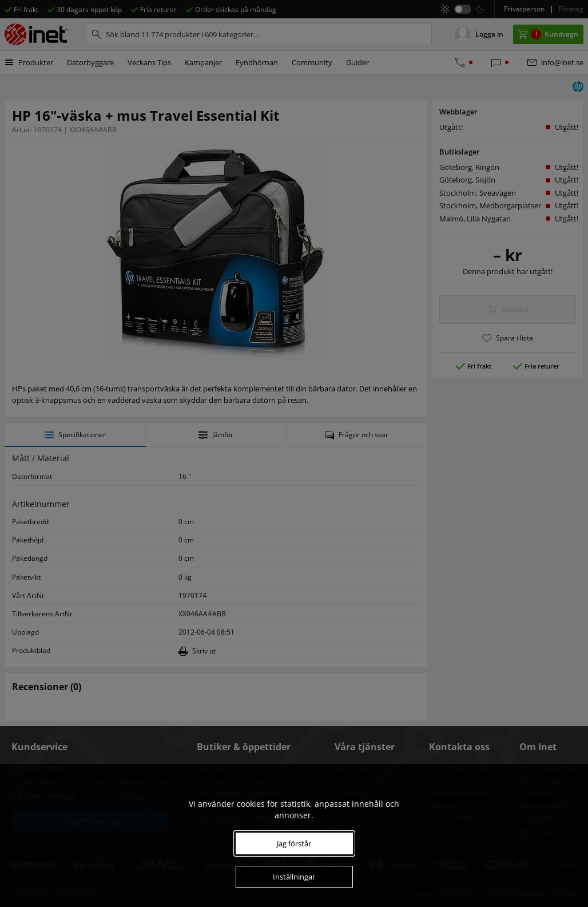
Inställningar (294, 877)
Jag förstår (294, 843)
